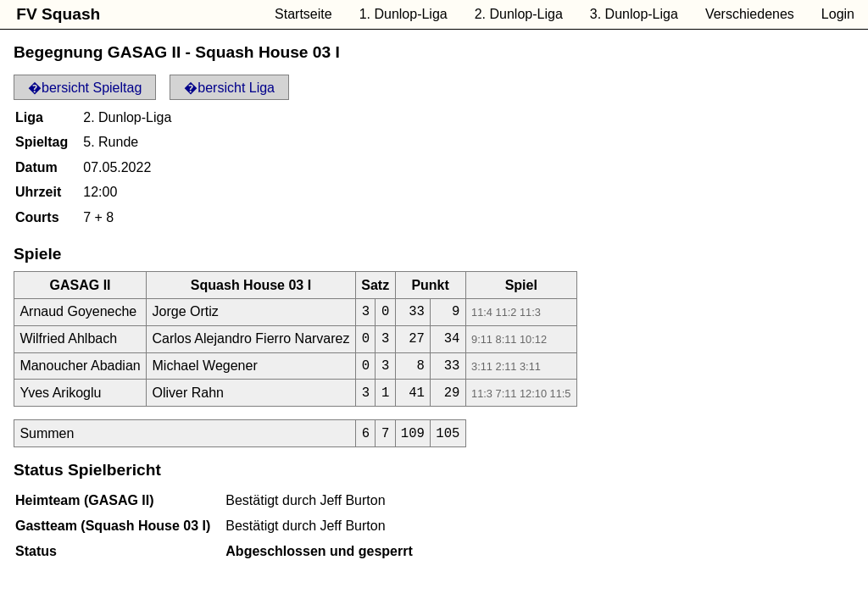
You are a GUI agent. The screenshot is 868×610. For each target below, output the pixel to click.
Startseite (303, 14)
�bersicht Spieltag (85, 88)
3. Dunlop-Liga (634, 14)
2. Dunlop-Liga (519, 14)
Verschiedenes (750, 14)
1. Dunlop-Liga (403, 14)
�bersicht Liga (229, 88)
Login (838, 14)
